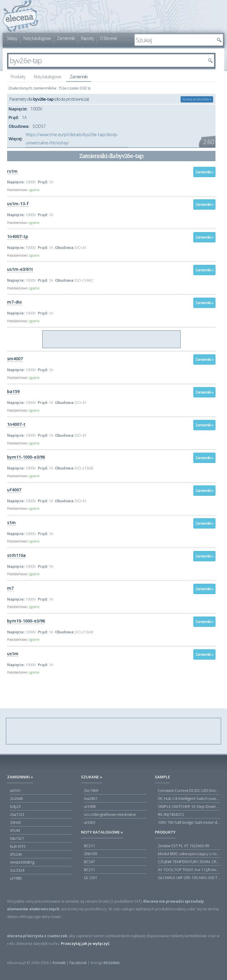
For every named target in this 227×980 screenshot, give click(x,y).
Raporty (87, 38)
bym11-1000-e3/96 (26, 457)
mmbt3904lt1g (22, 862)
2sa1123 (17, 814)
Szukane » (92, 777)
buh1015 (18, 846)
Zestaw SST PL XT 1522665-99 (183, 846)
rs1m (12, 171)
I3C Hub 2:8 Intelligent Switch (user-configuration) (189, 798)
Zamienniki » (204, 172)
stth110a (16, 555)
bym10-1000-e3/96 (26, 621)
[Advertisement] (112, 340)
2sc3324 (17, 870)
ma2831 (91, 798)
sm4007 (15, 359)
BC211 (89, 846)
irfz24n (16, 854)
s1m (11, 522)
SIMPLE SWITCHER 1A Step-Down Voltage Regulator (189, 806)
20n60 (15, 822)
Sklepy (12, 38)
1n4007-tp (18, 236)
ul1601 (90, 822)
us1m (13, 654)
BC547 (89, 862)
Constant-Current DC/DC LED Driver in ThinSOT (189, 790)
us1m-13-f (18, 204)
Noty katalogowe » (102, 832)
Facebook (78, 963)
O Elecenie (108, 38)
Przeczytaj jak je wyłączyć (85, 943)
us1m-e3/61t (20, 269)
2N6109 (90, 854)
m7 (10, 588)
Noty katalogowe (37, 38)
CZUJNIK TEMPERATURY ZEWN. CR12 (189, 862)
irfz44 (15, 830)
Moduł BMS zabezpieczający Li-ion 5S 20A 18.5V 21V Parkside (189, 854)
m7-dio (14, 302)
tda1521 (17, 838)
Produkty (18, 77)
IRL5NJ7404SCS (171, 814)
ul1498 (90, 806)
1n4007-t (16, 424)
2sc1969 (91, 790)
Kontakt (59, 963)
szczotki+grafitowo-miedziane (110, 814)
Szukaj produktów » (197, 99)
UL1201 (90, 878)
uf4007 (14, 490)
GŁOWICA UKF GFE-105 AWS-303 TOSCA (189, 878)
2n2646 (16, 798)
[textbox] (174, 40)
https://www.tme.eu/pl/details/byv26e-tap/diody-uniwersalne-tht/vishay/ (72, 139)
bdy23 (15, 806)
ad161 (15, 790)
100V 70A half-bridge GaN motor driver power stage (189, 822)
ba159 (13, 391)
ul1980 (16, 878)
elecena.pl (21, 16)
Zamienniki (66, 38)
